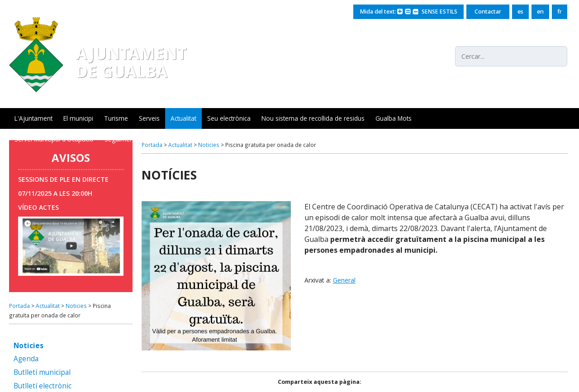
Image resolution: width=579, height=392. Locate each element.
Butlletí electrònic (43, 386)
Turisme (116, 118)
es (520, 12)
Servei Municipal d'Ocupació (54, 139)
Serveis (149, 118)
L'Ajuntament (33, 118)
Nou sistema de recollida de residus (313, 118)
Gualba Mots (394, 118)
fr (560, 12)
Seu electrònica (229, 118)
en (540, 12)
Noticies (76, 306)
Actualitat (183, 118)
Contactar (488, 12)
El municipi (78, 118)
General (344, 280)
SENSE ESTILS (438, 12)
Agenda (26, 359)
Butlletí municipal (42, 373)
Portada (19, 306)
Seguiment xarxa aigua (138, 139)
